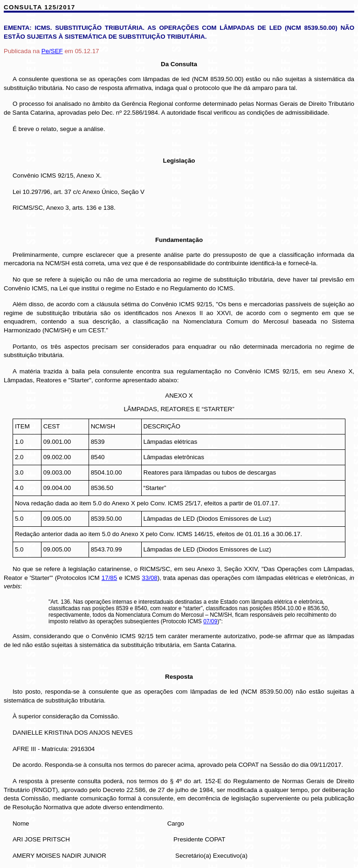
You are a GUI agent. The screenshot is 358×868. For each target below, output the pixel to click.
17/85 (109, 578)
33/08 (149, 578)
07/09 (210, 621)
